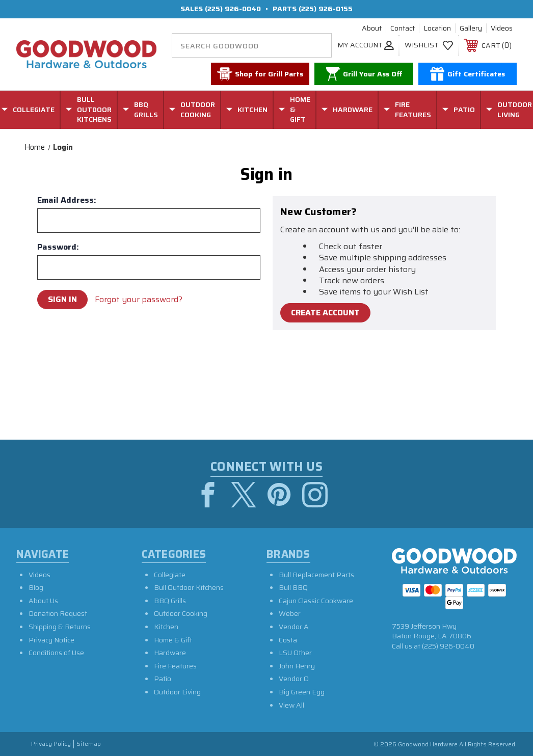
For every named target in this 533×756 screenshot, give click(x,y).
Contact (403, 29)
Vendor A (294, 627)
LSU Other (295, 653)
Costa (288, 640)
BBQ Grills (170, 601)
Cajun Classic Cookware (316, 601)
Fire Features (175, 666)
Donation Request (58, 613)
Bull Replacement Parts (316, 575)
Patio (163, 679)
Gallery (471, 29)
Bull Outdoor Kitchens (189, 587)
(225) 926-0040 (233, 9)
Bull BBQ (293, 587)
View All (291, 705)
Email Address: (67, 200)
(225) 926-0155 (326, 9)
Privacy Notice (51, 640)
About (372, 29)
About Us (43, 601)
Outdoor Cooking (181, 613)
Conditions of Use (56, 653)
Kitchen (166, 627)
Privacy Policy (51, 744)
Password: (58, 247)
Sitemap (89, 744)
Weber (290, 613)
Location (437, 29)
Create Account (325, 313)
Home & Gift (173, 640)
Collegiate (170, 575)
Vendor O (294, 679)
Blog (36, 587)
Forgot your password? (139, 300)
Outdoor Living (177, 692)
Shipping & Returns (60, 627)
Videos (502, 29)
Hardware (170, 653)
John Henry (297, 666)
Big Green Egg (302, 692)
